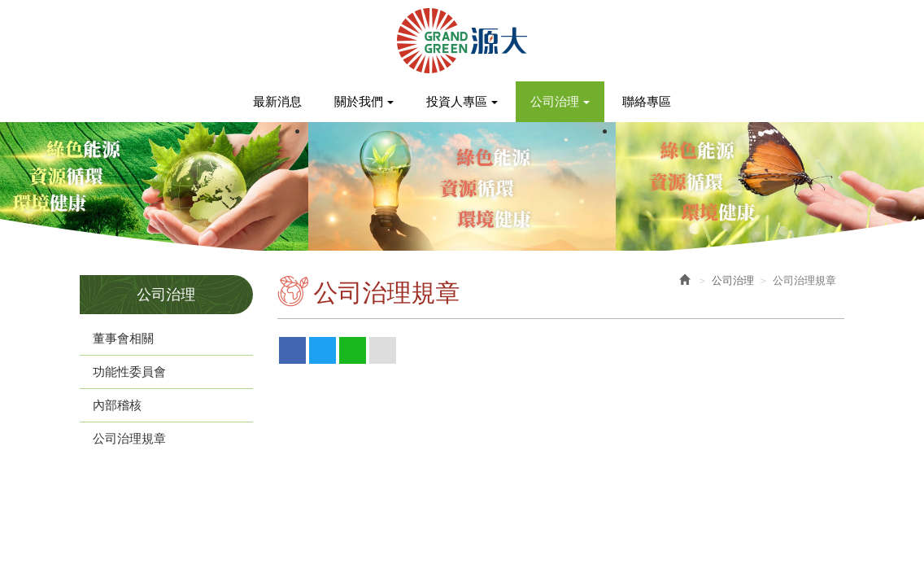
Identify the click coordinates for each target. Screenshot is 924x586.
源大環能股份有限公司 (462, 41)
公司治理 (733, 280)
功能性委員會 (129, 372)
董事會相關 (123, 338)
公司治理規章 (129, 438)
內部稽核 (117, 405)
